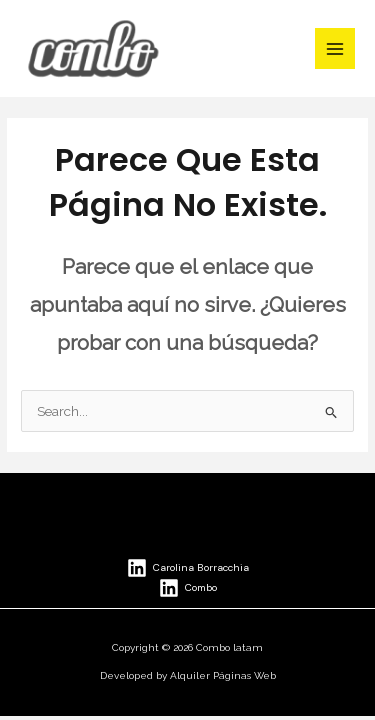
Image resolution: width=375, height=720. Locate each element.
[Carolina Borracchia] (188, 568)
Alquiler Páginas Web (223, 675)
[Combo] (188, 588)
